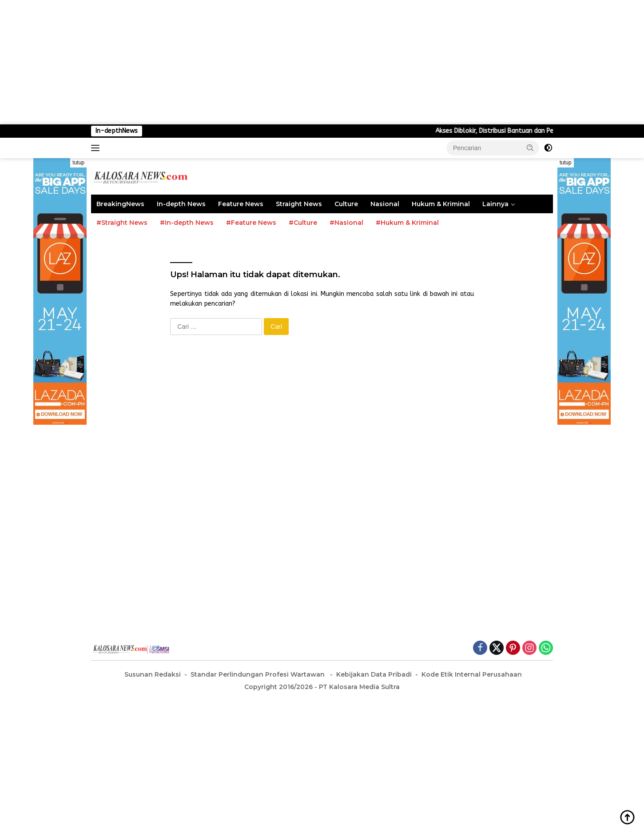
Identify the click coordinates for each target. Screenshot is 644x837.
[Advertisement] (266, 62)
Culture (346, 204)
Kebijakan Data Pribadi (374, 674)
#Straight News (122, 223)
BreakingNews (120, 204)
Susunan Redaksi (153, 674)
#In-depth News (187, 223)
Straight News (299, 204)
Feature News (241, 204)
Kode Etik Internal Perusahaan (472, 674)
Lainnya (495, 204)
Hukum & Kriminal (441, 204)
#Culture (303, 223)
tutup (78, 163)
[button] (530, 147)
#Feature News (251, 223)
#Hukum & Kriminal (407, 223)
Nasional (385, 204)
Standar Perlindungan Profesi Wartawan (258, 674)
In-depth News (181, 204)
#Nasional (346, 223)
